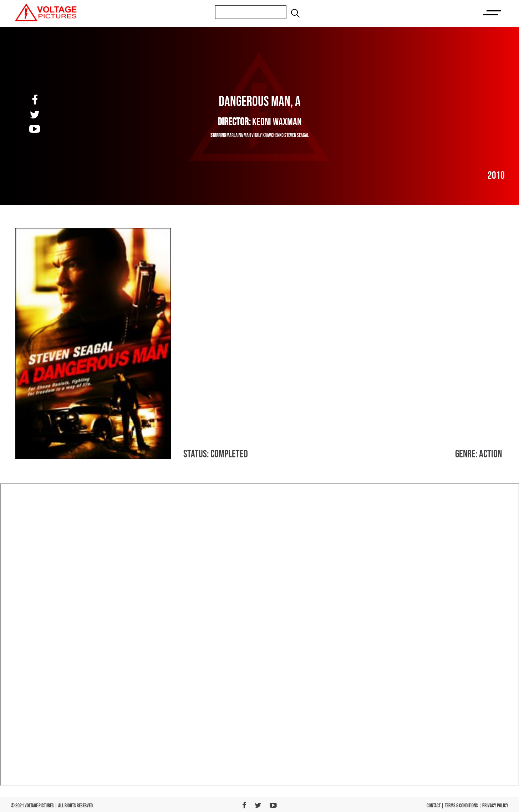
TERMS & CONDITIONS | (464, 806)
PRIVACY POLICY (495, 806)
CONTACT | (436, 806)
